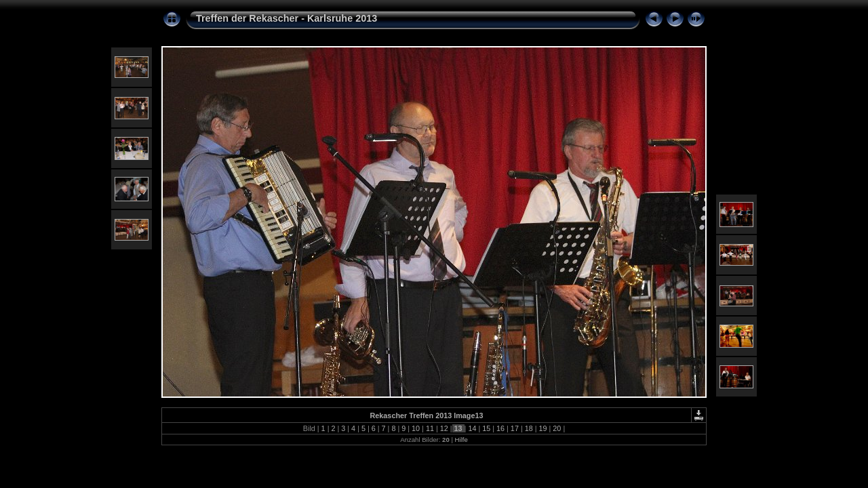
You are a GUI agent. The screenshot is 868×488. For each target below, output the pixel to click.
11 (430, 428)
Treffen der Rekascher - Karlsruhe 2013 (287, 18)
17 (515, 428)
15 (486, 428)
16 (500, 428)
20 (557, 428)
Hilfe (461, 440)
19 (543, 428)
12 (444, 428)
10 (416, 428)
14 (472, 428)
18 (529, 428)
